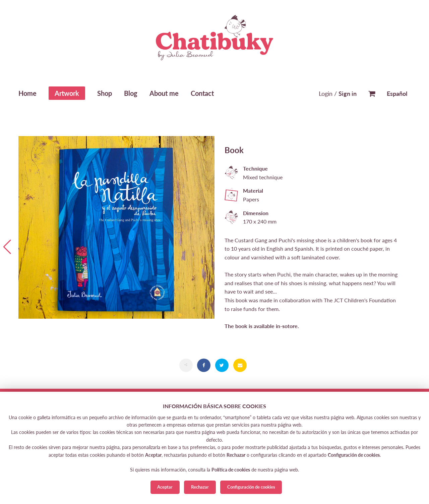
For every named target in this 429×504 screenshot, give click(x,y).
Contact (202, 93)
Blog (131, 93)
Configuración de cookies (251, 487)
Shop (105, 93)
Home (27, 93)
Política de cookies (231, 470)
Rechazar (200, 487)
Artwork (67, 93)
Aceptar (165, 487)
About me (164, 93)
